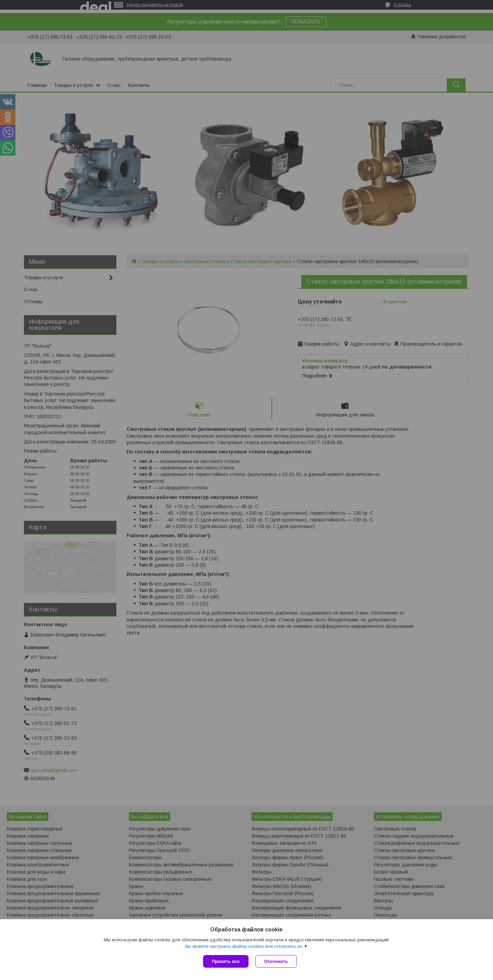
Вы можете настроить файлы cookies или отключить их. (244, 946)
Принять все (226, 961)
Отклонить (276, 961)
